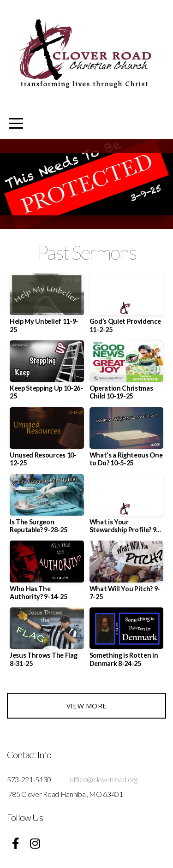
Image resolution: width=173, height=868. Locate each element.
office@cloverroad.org (103, 779)
